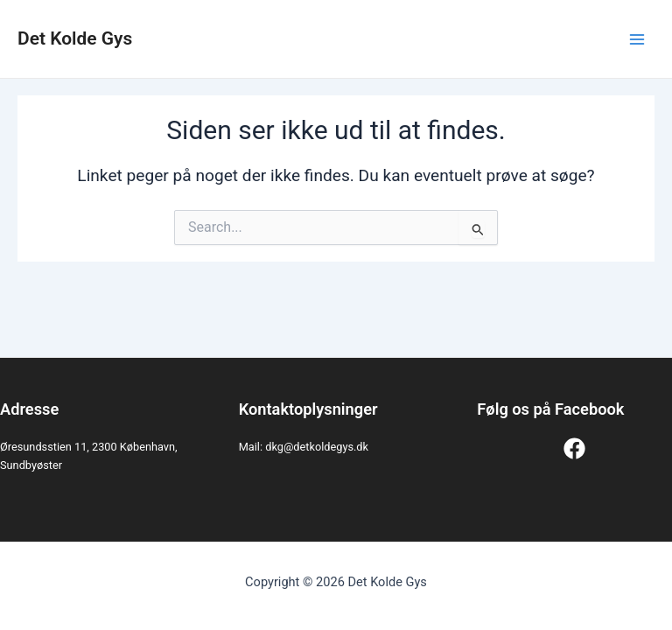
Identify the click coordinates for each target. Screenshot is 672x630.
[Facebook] (574, 448)
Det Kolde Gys (75, 38)
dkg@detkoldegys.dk (317, 447)
